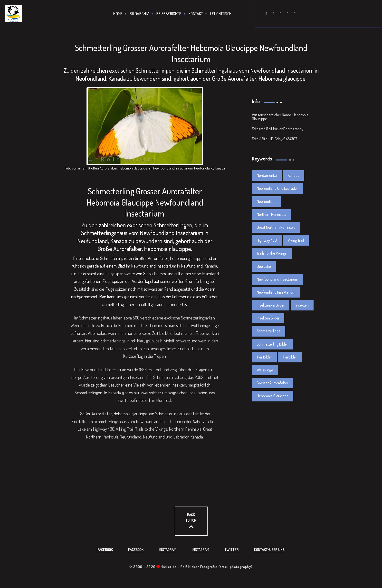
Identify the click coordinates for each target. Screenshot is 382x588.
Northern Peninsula (272, 214)
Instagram (168, 550)
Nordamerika (267, 175)
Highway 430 (267, 240)
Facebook (105, 550)
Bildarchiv (139, 14)
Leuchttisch (221, 14)
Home (118, 14)
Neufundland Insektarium (276, 292)
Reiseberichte (169, 14)
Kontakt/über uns (269, 550)
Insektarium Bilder (271, 305)
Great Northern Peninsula (276, 227)
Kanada (294, 175)
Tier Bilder (264, 357)
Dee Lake (264, 266)
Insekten (302, 305)
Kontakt (196, 14)
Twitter (232, 550)
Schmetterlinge (269, 331)
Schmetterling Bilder (272, 344)
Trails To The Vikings (272, 253)
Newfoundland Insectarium (277, 279)
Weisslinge (265, 370)
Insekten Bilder (268, 318)
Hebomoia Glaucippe (273, 396)
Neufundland (267, 201)
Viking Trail (296, 240)
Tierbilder (290, 357)
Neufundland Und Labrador (277, 188)
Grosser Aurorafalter (272, 383)
